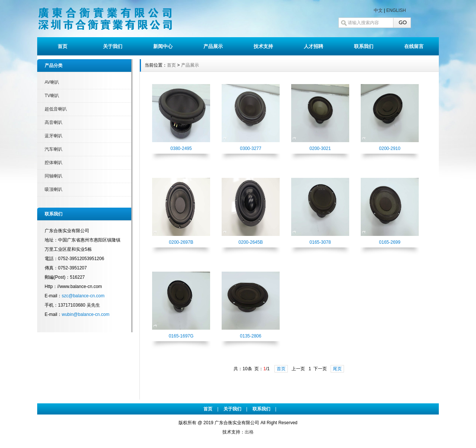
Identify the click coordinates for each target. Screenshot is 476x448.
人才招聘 (313, 46)
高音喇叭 (54, 122)
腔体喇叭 (54, 163)
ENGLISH (396, 10)
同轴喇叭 (54, 176)
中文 (378, 10)
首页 (62, 46)
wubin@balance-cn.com (86, 314)
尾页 (337, 369)
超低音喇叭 (56, 109)
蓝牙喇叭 (54, 136)
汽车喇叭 (54, 149)
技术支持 (263, 46)
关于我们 (113, 46)
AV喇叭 (52, 82)
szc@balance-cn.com (83, 296)
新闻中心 (163, 46)
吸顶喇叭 (54, 189)
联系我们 (364, 46)
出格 (249, 432)
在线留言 (414, 46)
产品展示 (213, 46)
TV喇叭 (52, 96)
